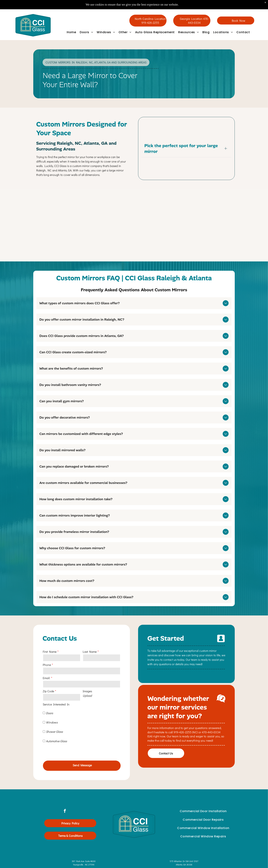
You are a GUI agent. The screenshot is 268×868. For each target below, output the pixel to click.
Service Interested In (56, 704)
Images (87, 691)
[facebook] (65, 800)
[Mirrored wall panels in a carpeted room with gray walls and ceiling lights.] (68, 227)
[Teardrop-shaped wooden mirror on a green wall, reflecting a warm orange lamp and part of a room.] (134, 227)
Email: (46, 678)
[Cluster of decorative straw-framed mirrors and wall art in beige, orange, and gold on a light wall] (200, 227)
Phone (47, 665)
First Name (50, 652)
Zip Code (48, 691)
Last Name (90, 652)
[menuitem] (71, 32)
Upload (87, 696)
